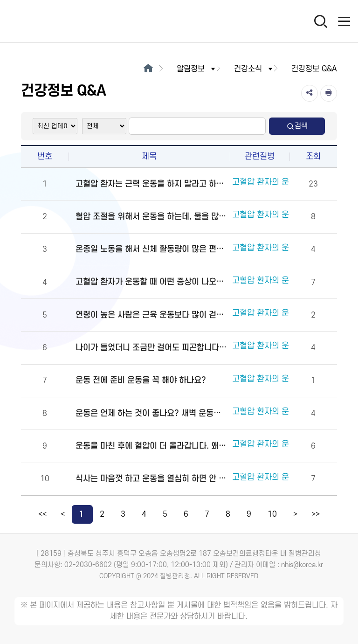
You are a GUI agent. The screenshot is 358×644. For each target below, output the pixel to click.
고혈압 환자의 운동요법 (272, 184)
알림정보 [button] (197, 69)
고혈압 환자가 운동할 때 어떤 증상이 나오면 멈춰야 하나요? (151, 282)
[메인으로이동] (148, 69)
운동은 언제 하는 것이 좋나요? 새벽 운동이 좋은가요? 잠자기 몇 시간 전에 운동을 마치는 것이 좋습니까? (151, 413)
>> (316, 514)
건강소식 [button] (254, 69)
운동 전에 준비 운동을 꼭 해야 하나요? (141, 380)
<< (42, 514)
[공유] (310, 93)
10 (272, 514)
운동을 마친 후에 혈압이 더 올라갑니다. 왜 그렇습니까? (151, 446)
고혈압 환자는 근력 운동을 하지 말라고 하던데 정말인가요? (151, 184)
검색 (297, 126)
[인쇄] (329, 93)
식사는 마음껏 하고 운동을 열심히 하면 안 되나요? (151, 479)
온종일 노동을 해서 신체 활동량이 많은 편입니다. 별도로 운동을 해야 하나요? (151, 249)
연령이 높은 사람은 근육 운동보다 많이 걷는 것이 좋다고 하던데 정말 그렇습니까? (151, 315)
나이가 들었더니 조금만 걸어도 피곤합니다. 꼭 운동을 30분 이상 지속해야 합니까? (151, 348)
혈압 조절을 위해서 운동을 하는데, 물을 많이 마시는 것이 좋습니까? (151, 217)
